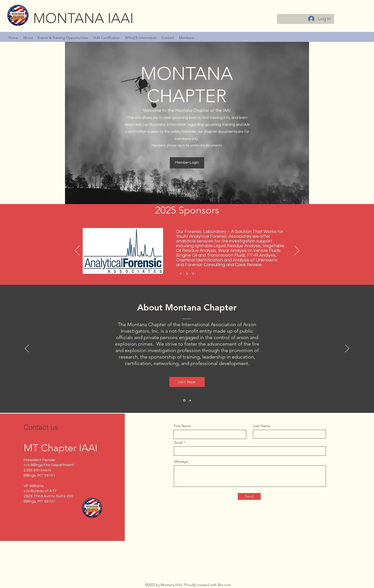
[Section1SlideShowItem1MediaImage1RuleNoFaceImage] (184, 401)
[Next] (297, 251)
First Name (182, 426)
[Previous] (77, 251)
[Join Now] (187, 382)
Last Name (262, 426)
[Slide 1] (181, 274)
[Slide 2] (187, 274)
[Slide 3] (193, 274)
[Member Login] (187, 163)
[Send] (249, 496)
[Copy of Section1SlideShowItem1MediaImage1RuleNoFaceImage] (190, 400)
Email (178, 442)
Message (181, 461)
